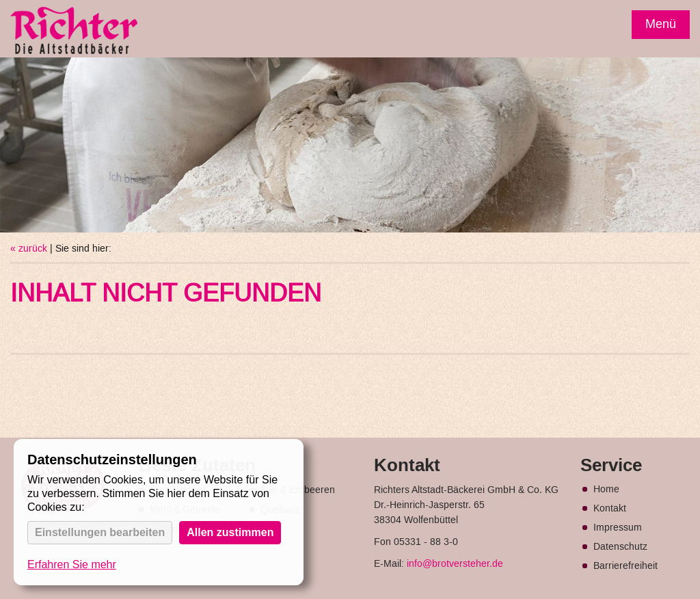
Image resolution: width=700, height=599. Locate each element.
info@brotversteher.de (455, 564)
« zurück (29, 249)
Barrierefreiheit (625, 566)
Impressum (618, 528)
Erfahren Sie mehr (72, 564)
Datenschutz (620, 547)
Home (606, 490)
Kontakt (610, 509)
